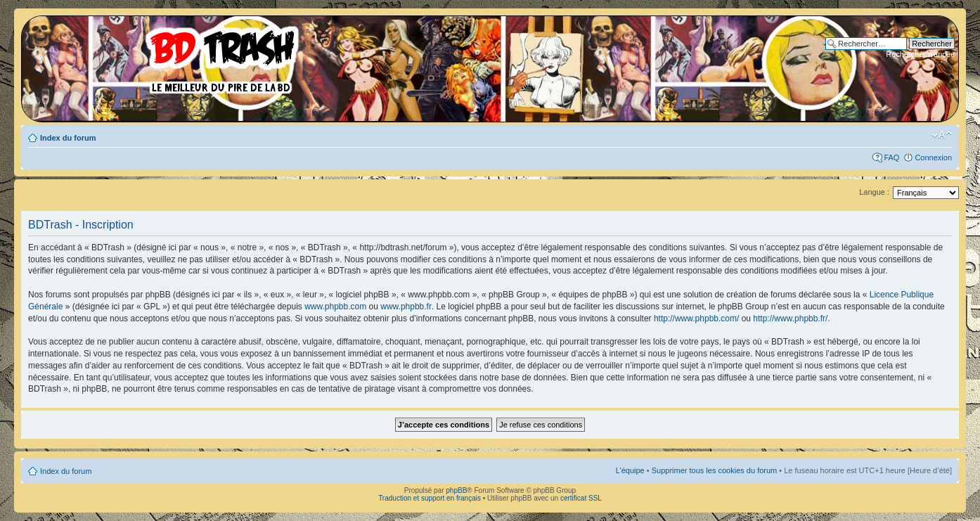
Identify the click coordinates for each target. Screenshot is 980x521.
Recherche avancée (920, 54)
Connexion (933, 157)
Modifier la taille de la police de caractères (942, 135)
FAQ (891, 157)
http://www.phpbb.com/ (696, 319)
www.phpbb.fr (406, 307)
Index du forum (68, 138)
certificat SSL (581, 498)
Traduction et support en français (430, 498)
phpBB (456, 490)
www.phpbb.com (335, 307)
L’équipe (630, 470)
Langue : (874, 192)
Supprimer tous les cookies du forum (715, 470)
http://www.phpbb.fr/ (790, 319)
